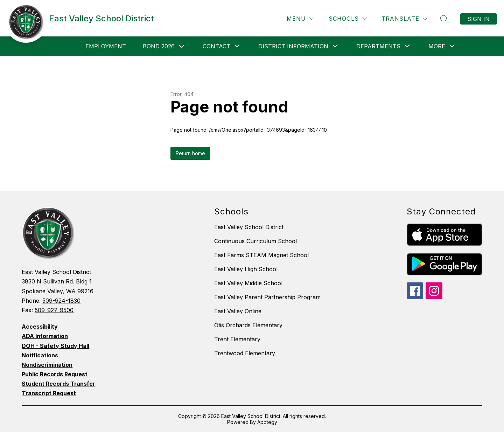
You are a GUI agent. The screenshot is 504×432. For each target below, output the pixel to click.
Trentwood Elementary (245, 353)
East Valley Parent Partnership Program (267, 297)
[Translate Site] (404, 19)
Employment (106, 46)
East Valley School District (249, 227)
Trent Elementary (237, 339)
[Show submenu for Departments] (378, 46)
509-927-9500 (54, 310)
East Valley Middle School (248, 283)
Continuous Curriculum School (255, 241)
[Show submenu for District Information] (293, 46)
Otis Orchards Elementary (248, 325)
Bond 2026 (159, 46)
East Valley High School (246, 269)
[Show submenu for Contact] (216, 46)
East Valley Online (238, 311)
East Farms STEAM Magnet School (261, 255)
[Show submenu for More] (437, 46)
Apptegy (267, 422)
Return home (190, 153)
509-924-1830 (61, 301)
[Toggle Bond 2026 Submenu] (182, 46)
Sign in (478, 19)
